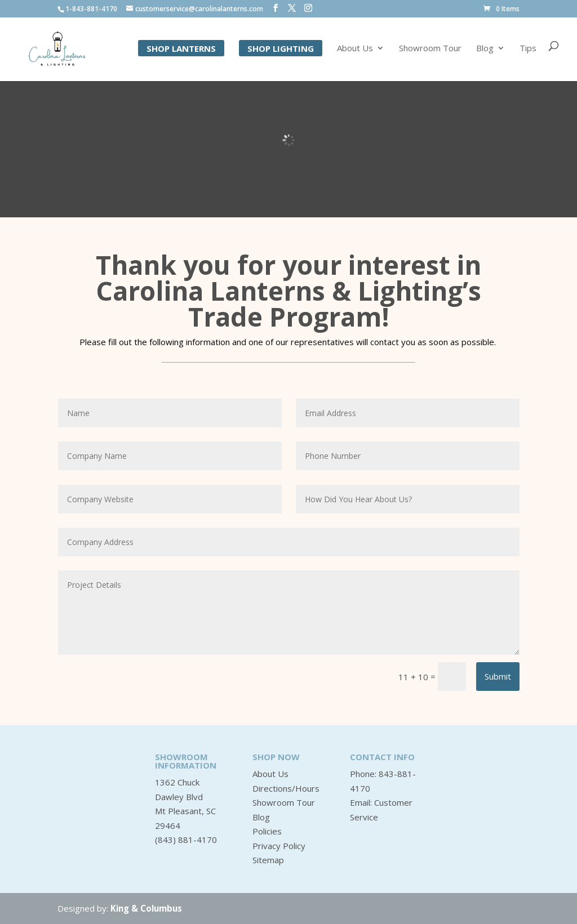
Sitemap (268, 860)
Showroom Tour (430, 50)
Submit (498, 676)
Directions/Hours (286, 788)
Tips (528, 50)
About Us (355, 50)
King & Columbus (146, 908)
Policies (267, 831)
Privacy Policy (279, 846)
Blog (485, 50)
